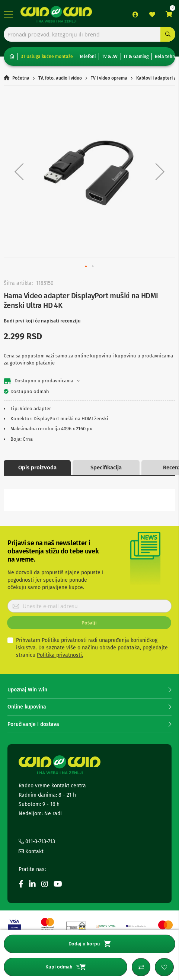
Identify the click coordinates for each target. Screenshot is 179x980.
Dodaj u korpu (89, 944)
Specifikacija (106, 467)
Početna (21, 78)
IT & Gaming (136, 57)
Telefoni (87, 57)
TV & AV (110, 57)
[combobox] (89, 34)
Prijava (135, 15)
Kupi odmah (65, 967)
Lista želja (152, 15)
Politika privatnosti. (60, 655)
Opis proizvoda (37, 467)
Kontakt (31, 852)
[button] (19, 171)
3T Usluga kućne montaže (47, 57)
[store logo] (56, 14)
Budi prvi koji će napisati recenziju (42, 321)
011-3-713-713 (37, 841)
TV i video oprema (109, 78)
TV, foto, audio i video (60, 78)
